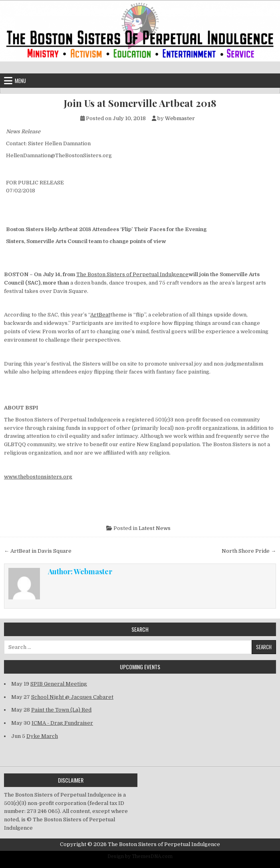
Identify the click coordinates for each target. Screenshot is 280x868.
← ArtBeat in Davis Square (38, 551)
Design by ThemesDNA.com (140, 856)
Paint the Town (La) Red (61, 710)
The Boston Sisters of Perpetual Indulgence (132, 274)
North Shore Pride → (249, 551)
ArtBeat (100, 315)
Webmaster (180, 118)
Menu (20, 81)
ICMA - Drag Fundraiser (62, 723)
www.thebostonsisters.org (38, 477)
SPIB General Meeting (59, 684)
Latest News (155, 528)
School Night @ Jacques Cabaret (72, 697)
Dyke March (42, 736)
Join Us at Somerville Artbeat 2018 (140, 103)
